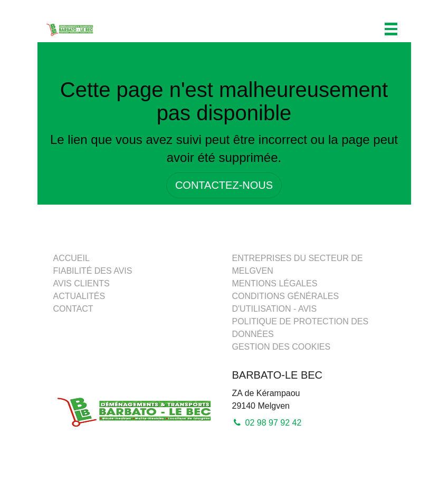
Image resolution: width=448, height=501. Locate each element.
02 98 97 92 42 (267, 423)
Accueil (72, 258)
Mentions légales (275, 283)
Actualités (79, 296)
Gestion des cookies (282, 347)
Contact (73, 309)
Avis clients (82, 283)
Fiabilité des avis (93, 271)
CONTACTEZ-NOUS (224, 185)
